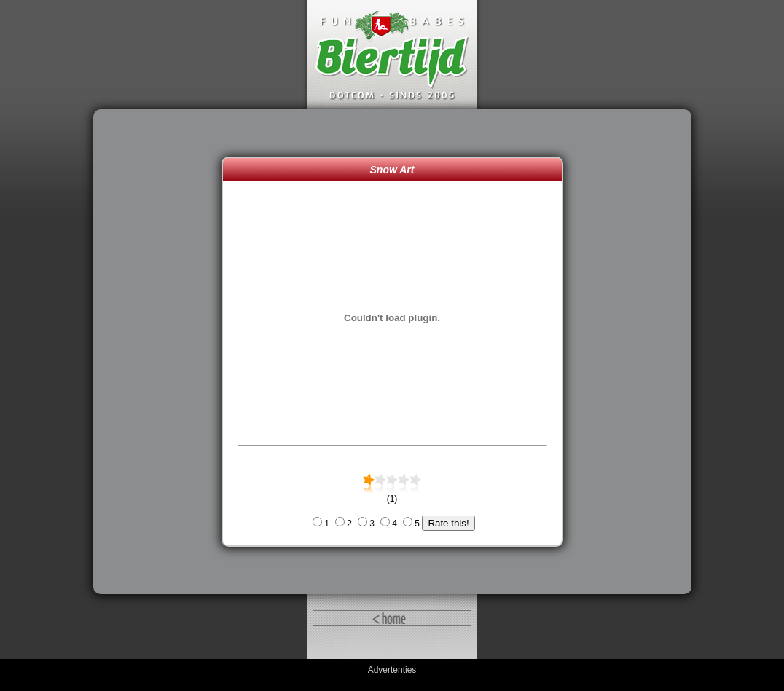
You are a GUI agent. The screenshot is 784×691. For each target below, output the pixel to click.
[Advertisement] (161, 352)
